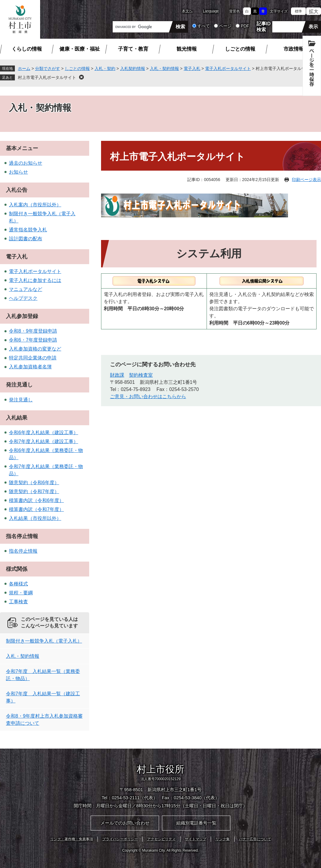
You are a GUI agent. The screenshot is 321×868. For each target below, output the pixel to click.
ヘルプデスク (23, 298)
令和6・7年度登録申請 (33, 340)
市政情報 (294, 49)
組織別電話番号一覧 (196, 823)
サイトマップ (196, 839)
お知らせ (18, 172)
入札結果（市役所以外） (35, 518)
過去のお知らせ (26, 163)
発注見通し (19, 385)
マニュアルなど (26, 289)
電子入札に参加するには (35, 280)
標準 (298, 11)
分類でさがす (48, 68)
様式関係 (17, 569)
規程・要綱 (21, 593)
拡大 (314, 11)
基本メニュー (22, 148)
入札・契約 (105, 68)
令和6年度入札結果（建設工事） (44, 433)
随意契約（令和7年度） (34, 491)
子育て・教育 (133, 49)
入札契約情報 (133, 68)
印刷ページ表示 (306, 180)
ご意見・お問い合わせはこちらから (148, 396)
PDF (245, 26)
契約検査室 (141, 375)
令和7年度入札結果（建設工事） (44, 441)
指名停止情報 (22, 536)
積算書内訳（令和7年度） (36, 509)
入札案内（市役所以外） (35, 205)
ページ (225, 26)
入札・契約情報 (164, 68)
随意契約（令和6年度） (34, 483)
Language (211, 11)
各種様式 (18, 584)
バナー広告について (255, 839)
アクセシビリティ (161, 839)
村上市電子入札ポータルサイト (47, 77)
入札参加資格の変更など (35, 349)
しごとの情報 (240, 49)
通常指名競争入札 (28, 230)
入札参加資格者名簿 (30, 367)
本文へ (187, 11)
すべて (204, 26)
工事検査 (18, 602)
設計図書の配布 (26, 239)
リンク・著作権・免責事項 (72, 839)
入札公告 (17, 190)
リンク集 (223, 839)
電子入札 (192, 68)
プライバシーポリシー (120, 839)
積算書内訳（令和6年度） (36, 500)
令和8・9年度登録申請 (33, 331)
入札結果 (17, 418)
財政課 (117, 375)
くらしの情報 (27, 49)
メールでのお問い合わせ (125, 823)
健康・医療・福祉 (80, 49)
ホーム (24, 68)
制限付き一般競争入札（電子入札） (44, 641)
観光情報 (187, 49)
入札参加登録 (22, 316)
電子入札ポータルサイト (228, 68)
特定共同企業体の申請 (33, 358)
